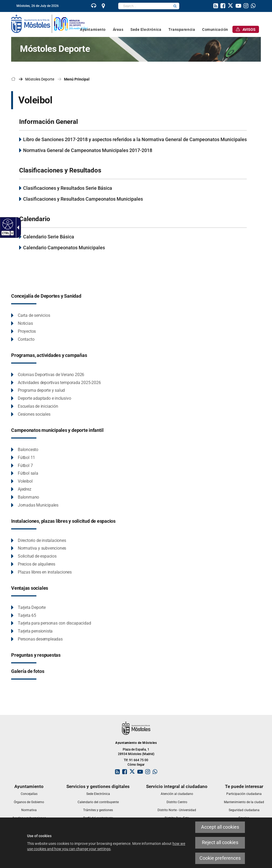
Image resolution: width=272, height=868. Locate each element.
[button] (175, 6)
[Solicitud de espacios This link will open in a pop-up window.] (34, 556)
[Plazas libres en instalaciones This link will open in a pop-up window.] (41, 572)
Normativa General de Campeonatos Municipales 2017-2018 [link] (88, 150)
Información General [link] (48, 122)
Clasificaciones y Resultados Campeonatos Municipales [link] (83, 199)
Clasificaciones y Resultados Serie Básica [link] (68, 188)
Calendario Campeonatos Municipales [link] (64, 248)
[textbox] (145, 6)
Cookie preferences (220, 858)
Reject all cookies (220, 842)
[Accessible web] (7, 224)
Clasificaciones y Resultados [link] (60, 170)
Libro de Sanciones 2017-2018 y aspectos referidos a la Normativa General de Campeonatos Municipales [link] (135, 139)
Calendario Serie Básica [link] (49, 237)
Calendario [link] (35, 219)
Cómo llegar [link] (136, 765)
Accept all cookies (220, 827)
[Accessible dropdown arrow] (17, 227)
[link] (94, 6)
